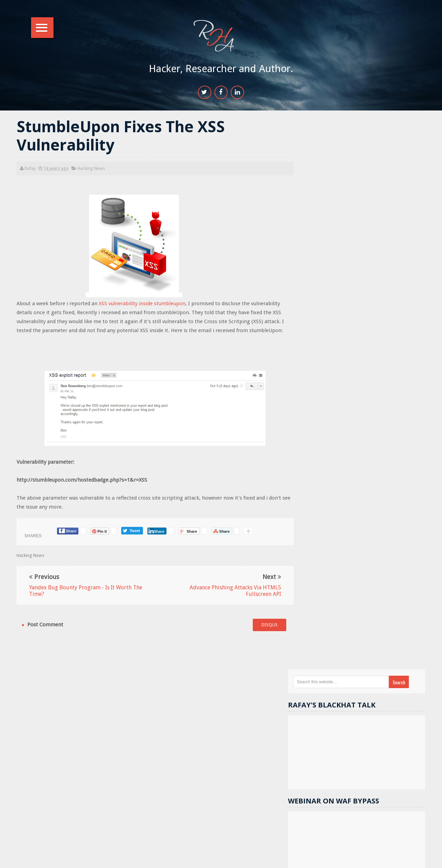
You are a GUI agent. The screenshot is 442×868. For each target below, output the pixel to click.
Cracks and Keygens (395, 666)
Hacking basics (378, 678)
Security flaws (377, 642)
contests (382, 595)
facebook (329, 619)
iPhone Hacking (335, 736)
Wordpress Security (394, 654)
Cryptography (334, 678)
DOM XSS (329, 607)
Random (326, 520)
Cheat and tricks (335, 701)
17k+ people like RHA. (350, 390)
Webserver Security (339, 595)
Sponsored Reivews (339, 654)
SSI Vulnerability (336, 725)
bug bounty (331, 689)
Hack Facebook (377, 584)
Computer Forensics (340, 666)
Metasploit (365, 607)
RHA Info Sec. (242, 859)
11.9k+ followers (376, 403)
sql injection (367, 619)
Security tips (334, 584)
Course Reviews (335, 713)
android (400, 607)
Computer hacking (386, 701)
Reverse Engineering (340, 631)
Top (416, 859)
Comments (408, 520)
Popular (367, 520)
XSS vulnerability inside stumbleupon (143, 305)
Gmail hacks (388, 631)
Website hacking (385, 572)
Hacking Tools (334, 642)
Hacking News (92, 169)
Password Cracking (386, 713)
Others (401, 619)
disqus (263, 626)
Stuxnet (375, 725)
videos (365, 689)
